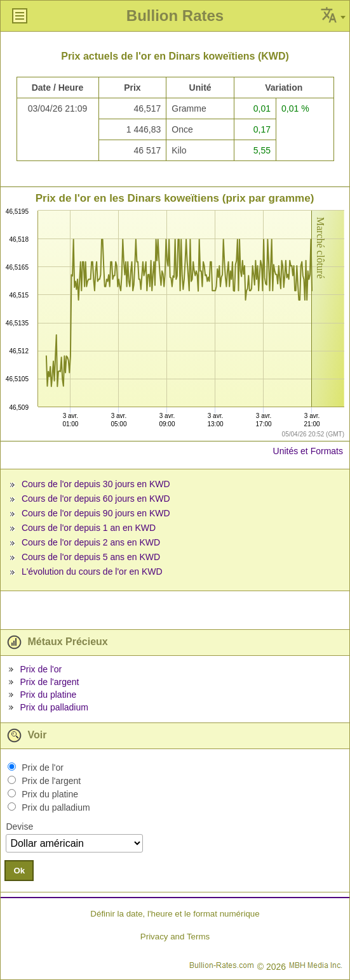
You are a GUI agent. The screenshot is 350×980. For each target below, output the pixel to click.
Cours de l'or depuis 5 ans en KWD (91, 557)
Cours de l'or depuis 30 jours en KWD (96, 484)
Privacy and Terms (175, 937)
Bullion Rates (175, 16)
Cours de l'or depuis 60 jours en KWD (96, 499)
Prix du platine (48, 695)
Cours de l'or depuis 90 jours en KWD (96, 513)
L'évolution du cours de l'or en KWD (92, 572)
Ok (19, 871)
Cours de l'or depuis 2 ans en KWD (91, 542)
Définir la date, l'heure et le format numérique (175, 914)
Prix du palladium (54, 707)
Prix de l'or (41, 669)
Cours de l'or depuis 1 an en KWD (89, 528)
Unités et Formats (308, 451)
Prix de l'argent (49, 682)
